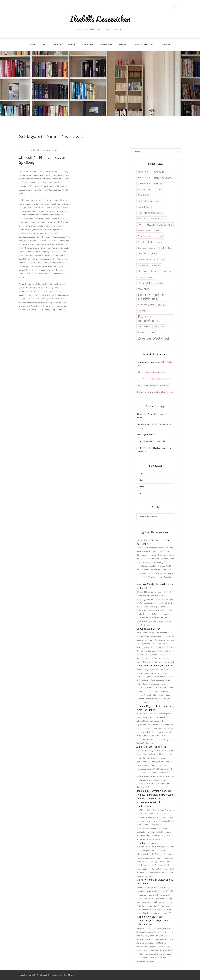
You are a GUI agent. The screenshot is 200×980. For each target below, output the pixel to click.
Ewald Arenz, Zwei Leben (150, 843)
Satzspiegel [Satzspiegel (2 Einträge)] (160, 327)
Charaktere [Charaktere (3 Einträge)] (144, 183)
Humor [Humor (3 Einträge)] (153, 254)
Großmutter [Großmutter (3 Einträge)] (165, 248)
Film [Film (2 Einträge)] (140, 225)
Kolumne (140, 487)
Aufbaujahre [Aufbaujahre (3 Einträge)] (160, 172)
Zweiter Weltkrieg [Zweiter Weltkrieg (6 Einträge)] (153, 338)
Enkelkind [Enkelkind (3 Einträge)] (143, 195)
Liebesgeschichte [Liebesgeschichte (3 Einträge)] (147, 271)
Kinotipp (72, 45)
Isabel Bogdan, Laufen (146, 435)
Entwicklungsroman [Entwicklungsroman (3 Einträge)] (149, 201)
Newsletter (124, 45)
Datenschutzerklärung (145, 45)
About (44, 45)
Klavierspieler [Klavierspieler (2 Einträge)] (143, 266)
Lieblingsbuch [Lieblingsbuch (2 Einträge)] (166, 271)
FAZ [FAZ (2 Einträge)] (164, 219)
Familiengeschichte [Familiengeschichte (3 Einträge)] (148, 219)
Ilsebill (36, 150)
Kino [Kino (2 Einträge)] (170, 260)
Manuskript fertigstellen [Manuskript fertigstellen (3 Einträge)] (151, 283)
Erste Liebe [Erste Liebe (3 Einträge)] (144, 207)
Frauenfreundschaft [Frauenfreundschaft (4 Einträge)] (159, 225)
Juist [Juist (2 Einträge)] (162, 260)
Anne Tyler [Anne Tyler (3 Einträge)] (144, 172)
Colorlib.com (69, 975)
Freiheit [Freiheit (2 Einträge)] (157, 230)
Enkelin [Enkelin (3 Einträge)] (159, 189)
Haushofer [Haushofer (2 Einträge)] (142, 254)
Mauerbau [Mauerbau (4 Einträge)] (145, 289)
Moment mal (88, 45)
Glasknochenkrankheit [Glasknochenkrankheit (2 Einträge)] (146, 248)
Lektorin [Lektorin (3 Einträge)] (157, 266)
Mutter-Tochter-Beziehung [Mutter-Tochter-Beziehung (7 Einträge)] (153, 297)
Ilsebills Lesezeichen (100, 19)
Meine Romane (106, 45)
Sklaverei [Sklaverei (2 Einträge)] (141, 333)
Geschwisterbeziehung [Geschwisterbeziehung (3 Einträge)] (150, 242)
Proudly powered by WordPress (32, 975)
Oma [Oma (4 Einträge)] (161, 305)
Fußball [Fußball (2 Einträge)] (159, 236)
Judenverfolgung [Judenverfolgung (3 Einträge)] (147, 260)
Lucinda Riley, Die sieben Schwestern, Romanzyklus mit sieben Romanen (153, 921)
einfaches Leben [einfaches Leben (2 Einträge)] (144, 189)
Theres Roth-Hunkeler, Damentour (151, 441)
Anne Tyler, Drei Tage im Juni (152, 747)
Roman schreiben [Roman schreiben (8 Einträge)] (148, 319)
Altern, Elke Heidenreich (156, 372)
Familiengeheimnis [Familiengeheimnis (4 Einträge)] (150, 213)
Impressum (166, 45)
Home (32, 45)
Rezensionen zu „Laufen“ (147, 362)
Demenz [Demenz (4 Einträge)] (160, 184)
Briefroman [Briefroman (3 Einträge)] (144, 178)
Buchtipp (57, 45)
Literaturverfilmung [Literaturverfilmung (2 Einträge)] (145, 277)
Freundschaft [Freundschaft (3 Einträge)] (145, 236)
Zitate (139, 493)
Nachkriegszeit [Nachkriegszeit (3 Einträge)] (146, 305)
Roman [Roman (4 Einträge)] (143, 311)
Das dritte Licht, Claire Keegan (158, 385)
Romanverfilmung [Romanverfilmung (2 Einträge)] (144, 327)
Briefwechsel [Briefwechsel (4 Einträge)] (163, 178)
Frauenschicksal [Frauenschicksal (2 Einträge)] (144, 230)
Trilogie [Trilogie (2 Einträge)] (151, 333)
